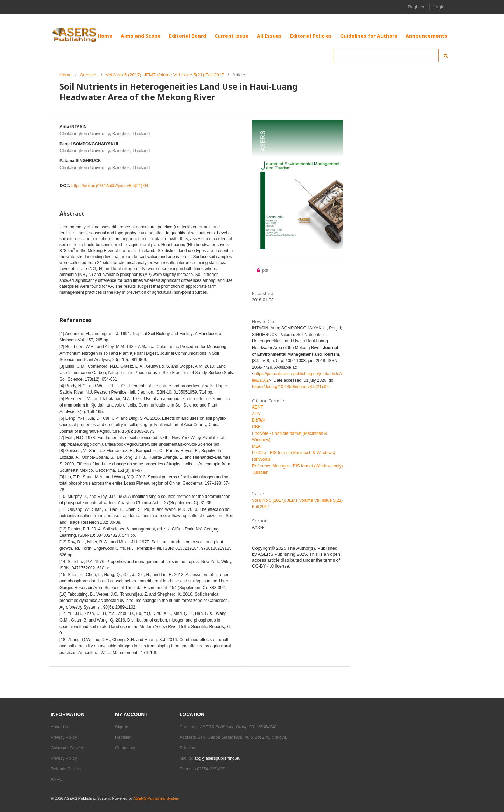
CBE (256, 427)
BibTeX (259, 420)
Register (416, 7)
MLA (256, 446)
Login (439, 7)
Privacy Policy (64, 737)
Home (66, 75)
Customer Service (67, 748)
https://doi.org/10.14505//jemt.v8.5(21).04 (110, 186)
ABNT (258, 407)
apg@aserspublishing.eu (217, 758)
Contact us (125, 748)
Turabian (260, 472)
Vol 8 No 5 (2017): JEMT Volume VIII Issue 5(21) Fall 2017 (165, 75)
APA (256, 414)
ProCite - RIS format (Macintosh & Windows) (293, 453)
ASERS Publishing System (156, 798)
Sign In (122, 727)
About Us (59, 727)
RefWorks (261, 459)
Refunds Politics (66, 769)
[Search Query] (386, 56)
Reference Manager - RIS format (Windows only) (297, 466)
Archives (89, 75)
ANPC (57, 779)
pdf (260, 270)
